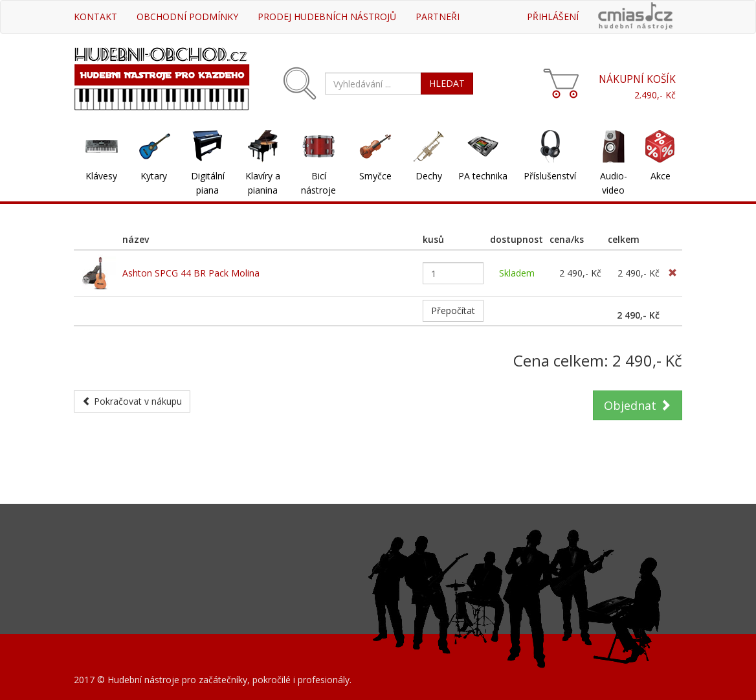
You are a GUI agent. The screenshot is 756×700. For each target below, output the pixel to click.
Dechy (429, 176)
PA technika (483, 176)
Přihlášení (553, 17)
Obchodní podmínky (187, 17)
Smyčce (375, 176)
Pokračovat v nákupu (132, 401)
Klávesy (101, 176)
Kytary (154, 176)
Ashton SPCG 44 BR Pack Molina (191, 273)
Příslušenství (550, 176)
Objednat (638, 405)
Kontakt (95, 17)
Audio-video (614, 183)
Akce (661, 176)
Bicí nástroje (318, 183)
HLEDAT (447, 83)
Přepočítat (453, 310)
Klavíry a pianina (263, 183)
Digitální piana (208, 183)
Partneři (438, 17)
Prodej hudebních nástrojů (327, 17)
